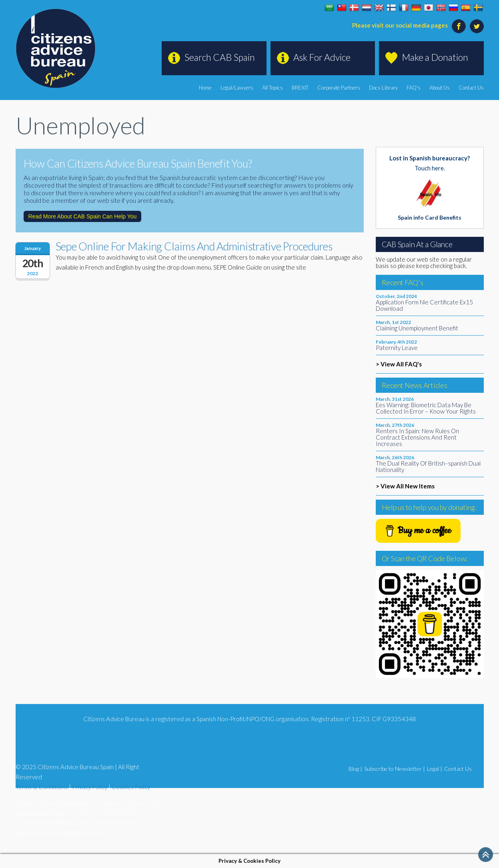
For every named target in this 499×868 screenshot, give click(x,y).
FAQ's (414, 88)
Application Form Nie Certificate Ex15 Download (424, 305)
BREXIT (300, 88)
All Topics (273, 88)
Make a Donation (435, 57)
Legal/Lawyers (237, 88)
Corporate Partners (339, 88)
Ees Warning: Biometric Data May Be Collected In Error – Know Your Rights (426, 408)
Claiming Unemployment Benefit (417, 328)
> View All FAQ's (399, 364)
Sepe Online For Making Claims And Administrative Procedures (194, 246)
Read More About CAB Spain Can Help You (83, 216)
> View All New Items (405, 486)
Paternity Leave (397, 348)
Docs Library (383, 88)
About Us (440, 88)
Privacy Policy (90, 787)
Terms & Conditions (42, 787)
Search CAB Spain (220, 57)
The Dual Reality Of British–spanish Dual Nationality (428, 466)
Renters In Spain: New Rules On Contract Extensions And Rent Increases (417, 437)
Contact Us (471, 88)
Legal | (435, 769)
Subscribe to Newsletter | (395, 769)
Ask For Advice (322, 57)
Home (205, 88)
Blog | (355, 769)
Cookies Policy (131, 787)
